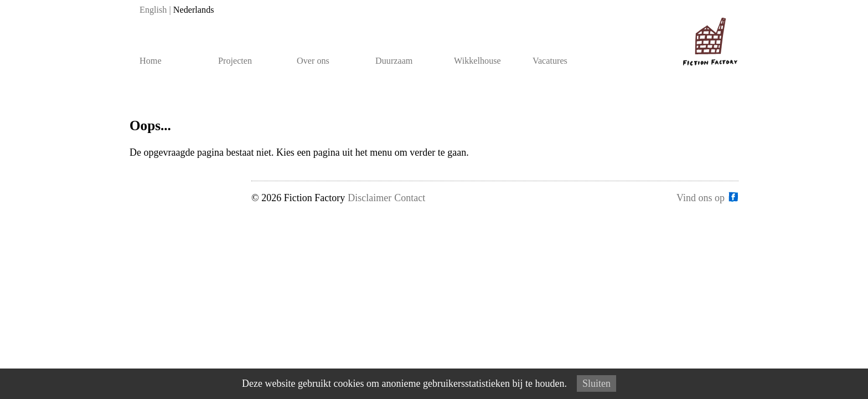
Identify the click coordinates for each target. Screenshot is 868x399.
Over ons (313, 61)
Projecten (235, 61)
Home (151, 61)
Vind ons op (701, 197)
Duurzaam (394, 61)
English (153, 10)
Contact (410, 198)
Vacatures (550, 61)
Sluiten (596, 383)
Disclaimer (370, 198)
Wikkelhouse (477, 61)
